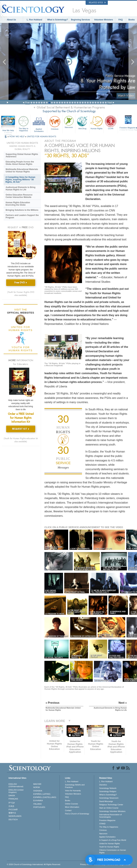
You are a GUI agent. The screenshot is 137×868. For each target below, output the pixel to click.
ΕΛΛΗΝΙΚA (38, 800)
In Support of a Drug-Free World (113, 840)
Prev (28, 102)
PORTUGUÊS (39, 807)
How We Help (8, 131)
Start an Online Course (109, 808)
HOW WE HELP (17, 136)
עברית (12, 803)
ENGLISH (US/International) (16, 785)
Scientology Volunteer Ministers (112, 811)
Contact (68, 810)
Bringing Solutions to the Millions (22, 210)
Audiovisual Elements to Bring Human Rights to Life (20, 188)
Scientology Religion (108, 791)
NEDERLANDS (15, 816)
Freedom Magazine (107, 820)
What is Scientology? (57, 20)
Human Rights (97, 122)
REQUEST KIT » (21, 429)
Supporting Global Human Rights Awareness (22, 155)
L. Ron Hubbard (35, 20)
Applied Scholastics (39, 123)
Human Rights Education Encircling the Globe (18, 204)
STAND (102, 824)
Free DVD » (21, 283)
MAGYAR (37, 784)
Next (110, 102)
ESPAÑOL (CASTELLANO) (45, 797)
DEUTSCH (13, 820)
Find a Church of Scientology (77, 814)
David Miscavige (106, 801)
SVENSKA (38, 791)
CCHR (111, 122)
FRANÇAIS (13, 799)
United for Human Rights (109, 843)
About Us (11, 20)
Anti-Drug (82, 122)
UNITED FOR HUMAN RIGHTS (42, 136)
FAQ (121, 20)
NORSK (37, 787)
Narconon (69, 122)
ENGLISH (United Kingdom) (16, 791)
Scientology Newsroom (109, 798)
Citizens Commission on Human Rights (113, 851)
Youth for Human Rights (109, 847)
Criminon (55, 123)
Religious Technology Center (111, 805)
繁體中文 (12, 813)
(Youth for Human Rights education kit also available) (21, 440)
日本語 (11, 806)
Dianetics (103, 785)
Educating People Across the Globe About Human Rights (20, 163)
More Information (72, 807)
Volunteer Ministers (104, 20)
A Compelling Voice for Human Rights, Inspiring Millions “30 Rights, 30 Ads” (20, 180)
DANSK (12, 796)
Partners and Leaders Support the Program (22, 216)
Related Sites (97, 3)
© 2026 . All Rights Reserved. (34, 864)
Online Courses (71, 804)
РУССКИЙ (13, 810)
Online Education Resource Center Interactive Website (19, 196)
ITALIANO (37, 804)
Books (132, 20)
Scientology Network (108, 788)
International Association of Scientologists (110, 816)
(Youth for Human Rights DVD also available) (21, 294)
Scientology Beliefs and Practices (75, 786)
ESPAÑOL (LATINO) (42, 794)
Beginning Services (80, 20)
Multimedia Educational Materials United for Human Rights (22, 170)
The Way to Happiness (24, 123)
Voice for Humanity (73, 791)
